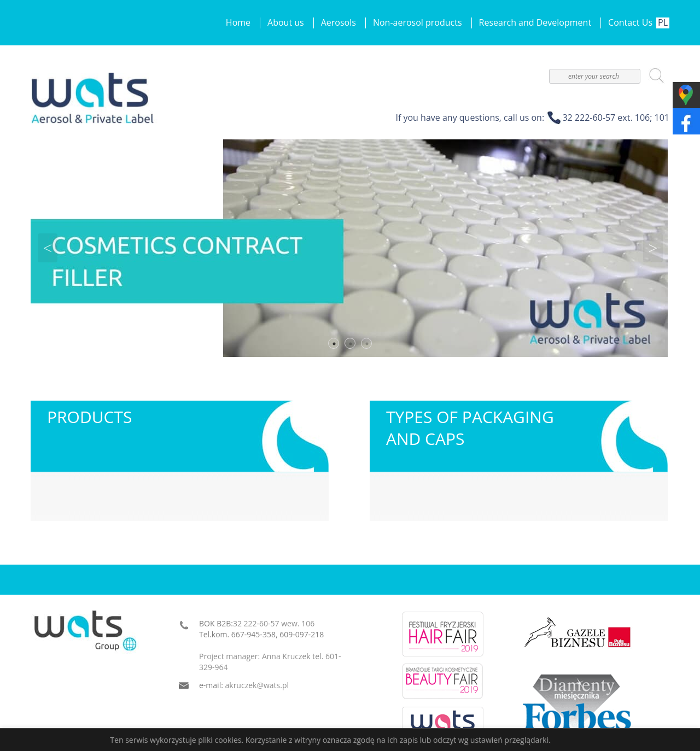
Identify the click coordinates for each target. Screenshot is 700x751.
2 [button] (351, 344)
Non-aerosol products (418, 22)
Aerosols (339, 22)
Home (238, 22)
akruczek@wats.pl (257, 685)
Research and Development (535, 22)
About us (286, 22)
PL (663, 22)
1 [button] (334, 344)
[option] (350, 248)
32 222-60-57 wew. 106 (274, 623)
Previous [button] (48, 248)
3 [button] (367, 344)
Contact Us (630, 22)
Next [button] (653, 248)
